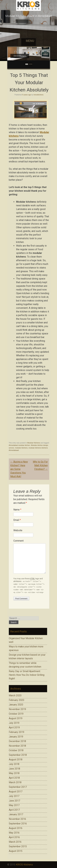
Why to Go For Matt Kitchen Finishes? (40, 465)
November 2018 (17, 746)
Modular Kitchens (34, 443)
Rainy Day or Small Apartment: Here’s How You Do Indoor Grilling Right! (27, 675)
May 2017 (14, 805)
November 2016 (17, 819)
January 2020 (16, 705)
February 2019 (16, 732)
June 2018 (14, 769)
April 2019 (14, 728)
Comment (18, 541)
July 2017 (14, 796)
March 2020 (15, 695)
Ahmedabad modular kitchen (19, 445)
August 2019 (16, 718)
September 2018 (18, 755)
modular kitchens (21, 448)
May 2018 (14, 773)
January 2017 (16, 814)
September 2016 (18, 824)
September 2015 (18, 846)
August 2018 (16, 760)
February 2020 (16, 700)
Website (18, 530)
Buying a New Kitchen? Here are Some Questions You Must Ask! (19, 469)
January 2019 (16, 737)
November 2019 (17, 709)
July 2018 (14, 764)
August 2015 (16, 851)
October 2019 (16, 714)
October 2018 (16, 750)
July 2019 (14, 723)
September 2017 (18, 787)
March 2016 (15, 842)
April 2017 (14, 810)
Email (17, 520)
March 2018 (15, 782)
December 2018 (17, 741)
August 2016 (16, 828)
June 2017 (14, 801)
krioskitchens (39, 95)
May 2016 (14, 833)
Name (17, 510)
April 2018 (14, 778)
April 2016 (14, 837)
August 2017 (16, 792)
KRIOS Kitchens (24, 865)
